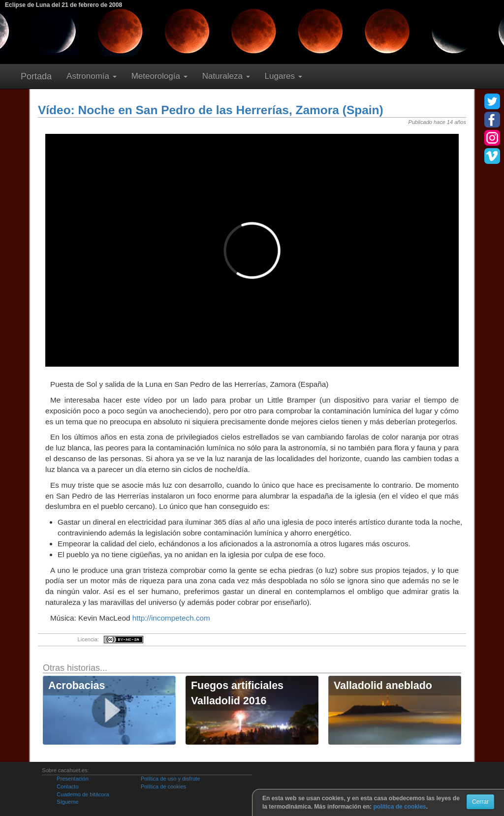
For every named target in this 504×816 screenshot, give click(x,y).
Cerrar (480, 802)
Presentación (72, 779)
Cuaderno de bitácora (83, 794)
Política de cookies (163, 786)
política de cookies (399, 807)
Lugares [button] (283, 76)
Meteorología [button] (159, 76)
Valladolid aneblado (383, 686)
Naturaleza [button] (226, 76)
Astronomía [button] (92, 76)
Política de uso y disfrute (170, 779)
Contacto (67, 786)
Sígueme (67, 802)
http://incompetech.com (171, 618)
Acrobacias (77, 686)
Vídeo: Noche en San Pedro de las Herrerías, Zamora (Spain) (211, 110)
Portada (36, 76)
